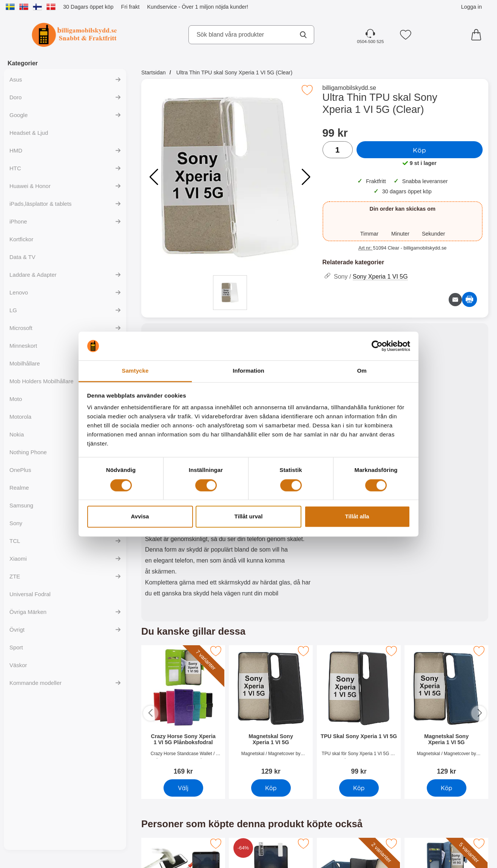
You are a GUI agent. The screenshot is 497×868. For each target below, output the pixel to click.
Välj (183, 788)
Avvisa (140, 517)
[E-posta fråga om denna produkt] (455, 300)
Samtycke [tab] (135, 371)
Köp (419, 150)
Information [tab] (248, 371)
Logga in (472, 7)
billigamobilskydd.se (349, 88)
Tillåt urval (249, 517)
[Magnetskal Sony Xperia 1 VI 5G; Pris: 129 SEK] (271, 711)
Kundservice (162, 7)
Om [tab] (362, 371)
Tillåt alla (357, 517)
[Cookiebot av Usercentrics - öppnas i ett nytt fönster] (377, 346)
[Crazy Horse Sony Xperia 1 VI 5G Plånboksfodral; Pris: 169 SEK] (183, 711)
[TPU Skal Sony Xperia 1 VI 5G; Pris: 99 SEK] (359, 711)
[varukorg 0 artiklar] (478, 35)
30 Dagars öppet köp (88, 7)
